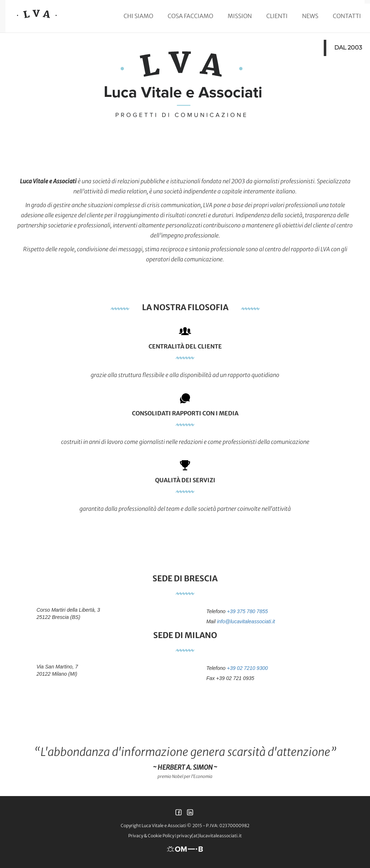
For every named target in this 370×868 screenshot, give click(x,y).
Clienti (277, 16)
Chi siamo (138, 16)
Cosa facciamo (190, 16)
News (310, 16)
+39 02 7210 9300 (247, 668)
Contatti (347, 16)
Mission (240, 16)
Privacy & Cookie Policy (151, 836)
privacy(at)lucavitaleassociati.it (209, 836)
